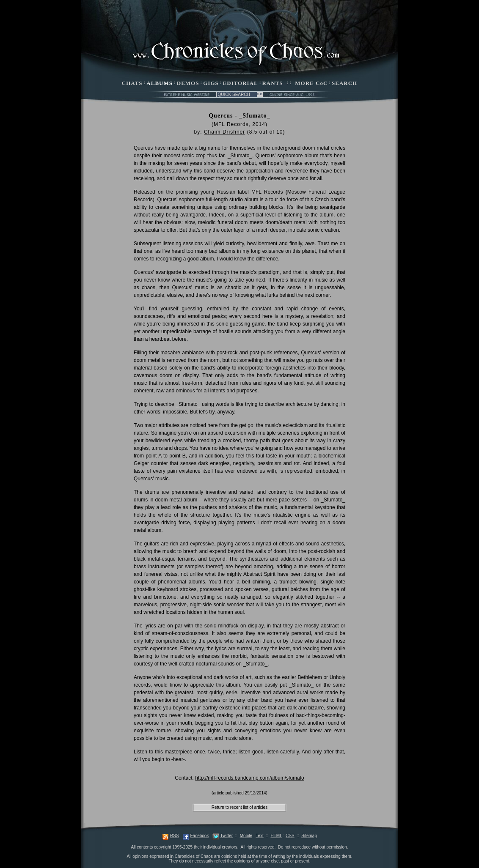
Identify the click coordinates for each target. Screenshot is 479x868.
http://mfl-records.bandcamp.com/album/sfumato (249, 778)
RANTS (272, 83)
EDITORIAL (241, 83)
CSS (290, 836)
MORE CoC (311, 83)
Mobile (246, 836)
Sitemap (309, 836)
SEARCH (344, 83)
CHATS (132, 83)
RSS (175, 836)
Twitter (227, 836)
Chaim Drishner (224, 132)
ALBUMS (160, 83)
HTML (276, 836)
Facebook (199, 836)
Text (259, 836)
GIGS (211, 83)
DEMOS (188, 83)
